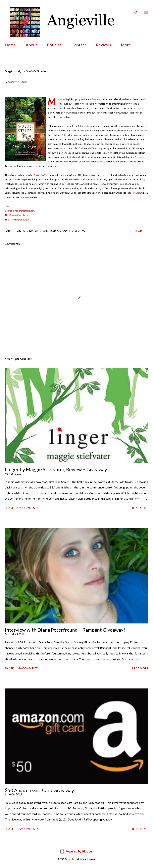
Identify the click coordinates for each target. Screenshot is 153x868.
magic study (39, 231)
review (80, 231)
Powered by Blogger (76, 851)
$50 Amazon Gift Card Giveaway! (40, 790)
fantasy (22, 231)
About (31, 45)
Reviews (103, 45)
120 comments (28, 668)
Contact (79, 45)
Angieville (70, 859)
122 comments (28, 829)
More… (127, 45)
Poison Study (96, 99)
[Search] (136, 7)
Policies (54, 45)
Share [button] (139, 231)
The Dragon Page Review (18, 215)
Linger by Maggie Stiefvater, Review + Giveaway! (57, 469)
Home (10, 45)
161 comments (28, 508)
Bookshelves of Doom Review (20, 211)
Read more (140, 508)
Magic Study (63, 99)
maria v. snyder (61, 231)
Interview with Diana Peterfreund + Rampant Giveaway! (65, 630)
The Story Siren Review (17, 220)
